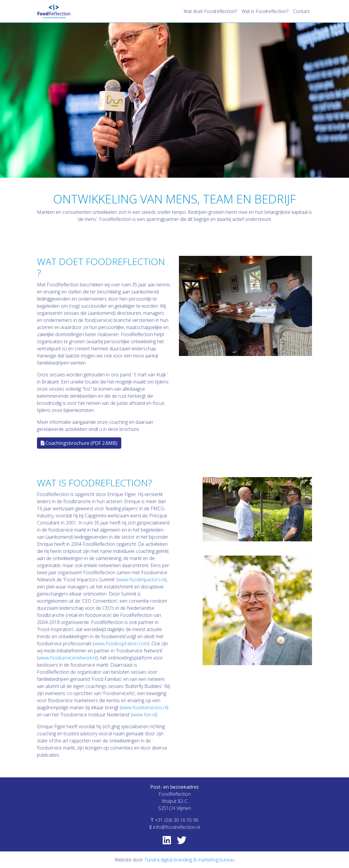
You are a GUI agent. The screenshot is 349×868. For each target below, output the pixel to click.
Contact (301, 11)
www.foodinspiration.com (121, 644)
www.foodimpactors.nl (142, 580)
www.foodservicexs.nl (144, 707)
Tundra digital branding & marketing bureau (189, 860)
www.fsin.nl (144, 715)
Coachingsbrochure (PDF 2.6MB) (79, 443)
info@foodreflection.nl (177, 827)
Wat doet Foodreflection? (210, 11)
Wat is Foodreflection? (265, 11)
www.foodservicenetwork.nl (67, 658)
